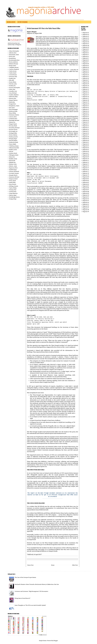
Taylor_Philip (13, 188)
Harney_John (13, 99)
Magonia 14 (86, 56)
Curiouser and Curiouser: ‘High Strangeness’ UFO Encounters (31, 591)
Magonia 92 (86, 199)
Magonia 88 (86, 192)
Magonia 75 (86, 168)
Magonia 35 (86, 95)
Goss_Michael (13, 93)
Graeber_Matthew (14, 95)
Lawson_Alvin (13, 117)
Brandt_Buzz (12, 58)
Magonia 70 (86, 159)
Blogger (56, 641)
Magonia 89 (86, 193)
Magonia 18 (86, 64)
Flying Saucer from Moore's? (22, 598)
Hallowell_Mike (13, 97)
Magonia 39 (86, 102)
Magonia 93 (86, 201)
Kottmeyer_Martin (14, 115)
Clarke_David (13, 73)
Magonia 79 (86, 175)
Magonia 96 (86, 206)
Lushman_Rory (13, 119)
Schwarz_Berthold (14, 171)
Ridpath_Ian (12, 162)
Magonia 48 (86, 118)
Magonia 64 (86, 148)
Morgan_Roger (13, 139)
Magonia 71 (86, 160)
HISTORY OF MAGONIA (22, 22)
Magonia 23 (86, 73)
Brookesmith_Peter (14, 60)
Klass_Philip (12, 113)
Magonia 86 (86, 188)
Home (53, 565)
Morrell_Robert (13, 140)
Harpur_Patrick (13, 100)
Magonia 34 (86, 93)
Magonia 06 (86, 42)
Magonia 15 (86, 58)
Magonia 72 (86, 162)
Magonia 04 (86, 38)
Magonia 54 (86, 129)
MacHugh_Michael (14, 120)
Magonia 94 (86, 202)
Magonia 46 (86, 115)
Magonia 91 (86, 197)
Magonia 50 (86, 122)
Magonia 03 (86, 36)
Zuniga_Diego (13, 199)
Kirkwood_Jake (13, 111)
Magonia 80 (86, 177)
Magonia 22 (86, 71)
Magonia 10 (86, 49)
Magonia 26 (86, 78)
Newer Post (30, 565)
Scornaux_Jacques (14, 173)
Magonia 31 (86, 87)
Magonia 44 (86, 111)
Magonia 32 (86, 89)
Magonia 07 (86, 44)
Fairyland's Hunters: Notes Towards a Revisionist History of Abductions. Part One (37, 584)
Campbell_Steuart (14, 67)
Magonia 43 (86, 109)
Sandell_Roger (13, 170)
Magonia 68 (86, 155)
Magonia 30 (86, 86)
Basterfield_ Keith (14, 55)
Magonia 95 (86, 204)
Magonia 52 (86, 126)
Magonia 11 (85, 51)
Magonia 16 (86, 60)
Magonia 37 (86, 98)
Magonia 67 (86, 153)
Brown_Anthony (13, 62)
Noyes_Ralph (13, 144)
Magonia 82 (86, 180)
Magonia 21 (86, 69)
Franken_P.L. (12, 86)
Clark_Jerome (13, 71)
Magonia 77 (86, 171)
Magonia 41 (86, 106)
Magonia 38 (86, 100)
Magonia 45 (86, 113)
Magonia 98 (86, 210)
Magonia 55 (86, 131)
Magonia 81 (86, 179)
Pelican (11, 151)
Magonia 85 (86, 186)
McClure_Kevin (13, 130)
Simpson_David (13, 179)
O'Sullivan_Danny (14, 146)
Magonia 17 (86, 62)
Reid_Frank (12, 161)
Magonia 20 (86, 67)
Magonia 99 (86, 212)
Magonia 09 (86, 47)
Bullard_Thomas (14, 64)
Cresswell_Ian (13, 75)
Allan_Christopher (14, 51)
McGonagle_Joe (13, 131)
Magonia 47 (86, 117)
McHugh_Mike (13, 133)
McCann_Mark (13, 126)
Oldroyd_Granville (14, 148)
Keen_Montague (13, 109)
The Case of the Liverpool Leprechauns (25, 577)
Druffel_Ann (12, 78)
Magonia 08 (86, 45)
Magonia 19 (86, 66)
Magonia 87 (86, 190)
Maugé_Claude (13, 124)
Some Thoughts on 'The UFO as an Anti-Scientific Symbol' (30, 605)
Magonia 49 (86, 120)
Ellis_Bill (12, 80)
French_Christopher (15, 88)
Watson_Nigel (13, 195)
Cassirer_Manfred (14, 69)
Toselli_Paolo (13, 192)
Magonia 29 (86, 84)
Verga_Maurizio (13, 193)
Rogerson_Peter (13, 168)
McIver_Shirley (13, 135)
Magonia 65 (86, 149)
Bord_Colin (12, 56)
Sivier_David (12, 181)
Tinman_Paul (13, 190)
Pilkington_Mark (14, 155)
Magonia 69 (86, 157)
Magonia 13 (86, 55)
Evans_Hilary (13, 82)
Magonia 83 (86, 182)
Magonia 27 (86, 80)
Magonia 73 (86, 164)
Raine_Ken (12, 157)
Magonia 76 (86, 170)
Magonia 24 (86, 75)
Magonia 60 (86, 140)
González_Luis (13, 91)
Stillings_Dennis (14, 186)
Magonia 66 (86, 151)
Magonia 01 (86, 33)
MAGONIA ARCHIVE (11, 22)
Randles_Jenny (13, 159)
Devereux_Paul (13, 77)
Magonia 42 (86, 108)
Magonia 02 (86, 34)
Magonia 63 (86, 146)
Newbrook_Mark (14, 142)
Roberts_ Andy (13, 166)
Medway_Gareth (13, 137)
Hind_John (12, 102)
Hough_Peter (13, 104)
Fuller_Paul (12, 89)
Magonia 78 (86, 173)
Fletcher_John (13, 84)
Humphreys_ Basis (14, 106)
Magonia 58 (86, 137)
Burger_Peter (13, 66)
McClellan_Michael (14, 128)
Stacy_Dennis (13, 184)
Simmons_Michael (14, 177)
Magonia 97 (86, 208)
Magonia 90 (86, 195)
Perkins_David (13, 153)
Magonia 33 (86, 91)
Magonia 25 (86, 76)
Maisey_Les (12, 122)
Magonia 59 (86, 139)
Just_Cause (12, 108)
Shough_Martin (13, 175)
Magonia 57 (86, 135)
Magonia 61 (86, 142)
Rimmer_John (13, 164)
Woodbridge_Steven (14, 197)
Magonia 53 (86, 128)
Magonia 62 (86, 144)
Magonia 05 (86, 40)
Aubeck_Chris (13, 53)
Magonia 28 (86, 82)
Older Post (75, 565)
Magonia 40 (86, 104)
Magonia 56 (86, 133)
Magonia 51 (86, 124)
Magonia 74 (86, 166)
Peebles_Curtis (13, 150)
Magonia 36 (86, 97)
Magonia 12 (86, 53)
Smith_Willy (12, 182)
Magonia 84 (86, 184)
